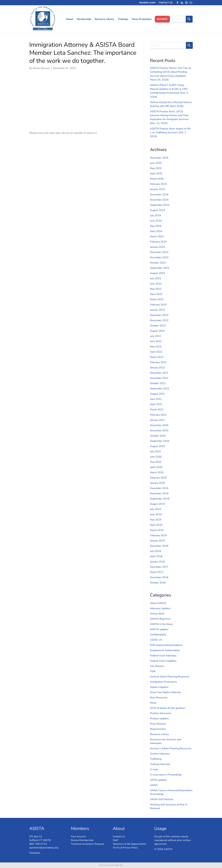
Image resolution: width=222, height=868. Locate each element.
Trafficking (156, 759)
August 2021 (157, 394)
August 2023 (157, 273)
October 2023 (158, 263)
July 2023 (155, 278)
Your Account (78, 837)
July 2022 (155, 336)
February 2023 (158, 305)
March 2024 (157, 236)
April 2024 (156, 231)
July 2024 (155, 215)
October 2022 (158, 326)
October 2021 (158, 383)
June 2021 (156, 399)
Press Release (158, 724)
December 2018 (159, 546)
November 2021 (159, 378)
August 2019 (157, 504)
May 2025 (156, 168)
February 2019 (158, 535)
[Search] (189, 19)
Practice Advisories (161, 713)
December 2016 (159, 577)
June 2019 (156, 514)
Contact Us (119, 837)
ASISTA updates (159, 629)
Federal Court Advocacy (163, 656)
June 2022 (156, 341)
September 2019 (160, 499)
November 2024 (159, 200)
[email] (191, 3)
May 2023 (156, 289)
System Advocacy (160, 754)
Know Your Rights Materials (165, 692)
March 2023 (157, 299)
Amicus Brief (157, 614)
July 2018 (155, 551)
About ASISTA (158, 603)
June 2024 (156, 221)
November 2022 (159, 320)
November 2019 (159, 493)
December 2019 (159, 488)
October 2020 (158, 436)
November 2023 (159, 257)
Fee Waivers (157, 666)
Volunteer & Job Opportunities (129, 844)
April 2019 (156, 525)
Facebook (35, 853)
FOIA (153, 671)
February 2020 (158, 478)
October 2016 (158, 583)
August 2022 (157, 331)
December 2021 (159, 373)
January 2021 (157, 420)
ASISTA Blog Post (160, 619)
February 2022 (158, 362)
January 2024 (157, 247)
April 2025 (156, 174)
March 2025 (157, 179)
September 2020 (160, 441)
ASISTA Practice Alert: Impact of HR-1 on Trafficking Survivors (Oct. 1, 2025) (171, 133)
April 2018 (156, 556)
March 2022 (157, 357)
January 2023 (157, 310)
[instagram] (186, 3)
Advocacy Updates (160, 608)
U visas (154, 769)
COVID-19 (156, 640)
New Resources (159, 698)
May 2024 (156, 226)
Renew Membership (82, 840)
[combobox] (179, 19)
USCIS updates (158, 780)
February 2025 (158, 184)
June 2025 (156, 163)
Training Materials (160, 764)
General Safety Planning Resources (170, 677)
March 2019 (157, 530)
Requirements (158, 729)
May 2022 (156, 347)
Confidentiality (158, 635)
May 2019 (156, 520)
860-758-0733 (38, 844)
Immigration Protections (163, 682)
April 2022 (156, 352)
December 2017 (159, 567)
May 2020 (156, 462)
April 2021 (156, 404)
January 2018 (157, 562)
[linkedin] (182, 3)
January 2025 (157, 189)
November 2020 (159, 431)
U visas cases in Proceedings (166, 775)
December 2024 (159, 195)
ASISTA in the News (161, 624)
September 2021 (160, 389)
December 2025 (159, 158)
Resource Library (159, 734)
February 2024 (158, 242)
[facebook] (177, 3)
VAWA (154, 785)
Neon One (119, 865)
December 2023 (159, 252)
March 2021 (157, 410)
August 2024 (157, 210)
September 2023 (160, 268)
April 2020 (156, 467)
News (153, 703)
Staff (115, 840)
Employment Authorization (165, 650)
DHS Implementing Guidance (166, 645)
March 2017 (157, 572)
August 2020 (157, 446)
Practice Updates (159, 719)
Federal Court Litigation (163, 661)
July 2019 (155, 509)
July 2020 (155, 452)
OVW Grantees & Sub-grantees (168, 708)
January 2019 (157, 541)
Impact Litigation (159, 687)
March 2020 (157, 472)
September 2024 (160, 205)
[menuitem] (68, 19)
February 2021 (158, 415)
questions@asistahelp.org (44, 848)
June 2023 (156, 284)
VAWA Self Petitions (162, 799)
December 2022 (159, 315)
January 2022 (157, 368)
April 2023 (156, 294)
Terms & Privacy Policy (125, 848)
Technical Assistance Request (87, 844)
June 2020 (156, 457)
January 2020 (157, 483)
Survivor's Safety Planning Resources (171, 748)
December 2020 (159, 425)
